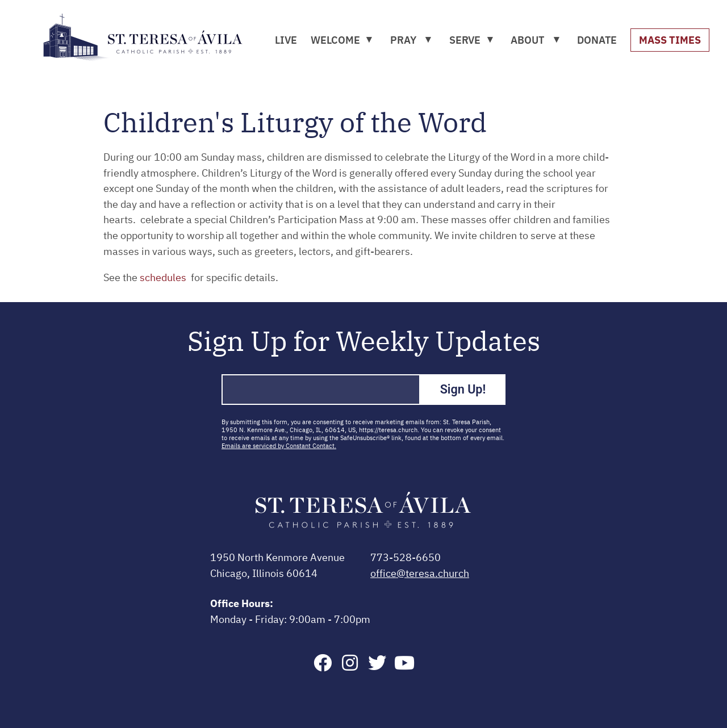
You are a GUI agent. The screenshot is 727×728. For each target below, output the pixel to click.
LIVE (286, 40)
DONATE (597, 40)
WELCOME (335, 40)
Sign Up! (463, 389)
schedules (164, 278)
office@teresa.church (420, 574)
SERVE (465, 40)
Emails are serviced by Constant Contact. (279, 446)
